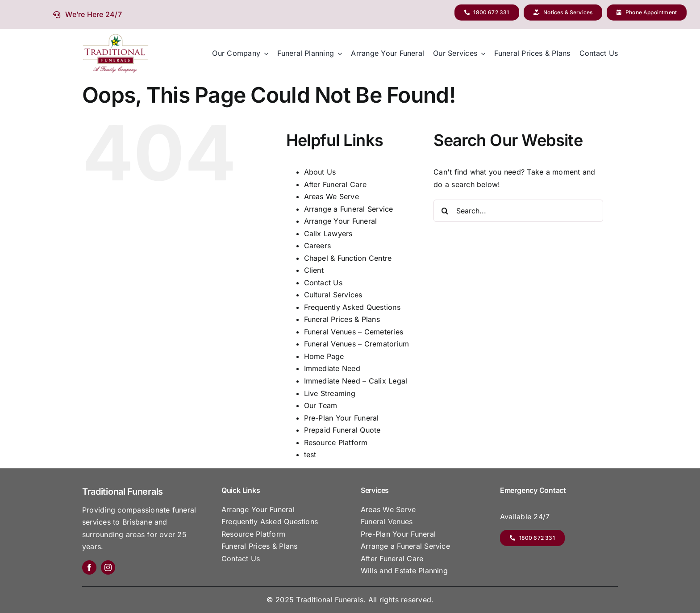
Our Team (321, 405)
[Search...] (518, 211)
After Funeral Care (335, 184)
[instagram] (108, 567)
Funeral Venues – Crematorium (357, 344)
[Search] (445, 211)
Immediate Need (332, 368)
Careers (318, 246)
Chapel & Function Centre (348, 258)
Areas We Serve (331, 196)
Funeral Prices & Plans (342, 319)
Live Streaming (330, 393)
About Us (320, 172)
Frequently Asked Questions (352, 307)
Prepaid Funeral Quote (342, 430)
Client (314, 270)
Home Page (324, 356)
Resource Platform (336, 442)
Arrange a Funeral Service (349, 209)
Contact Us (323, 283)
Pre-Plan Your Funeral (342, 418)
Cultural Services (333, 295)
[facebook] (89, 567)
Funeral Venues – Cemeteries (354, 332)
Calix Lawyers (328, 234)
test (310, 455)
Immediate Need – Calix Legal (356, 381)
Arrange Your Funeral (341, 221)
